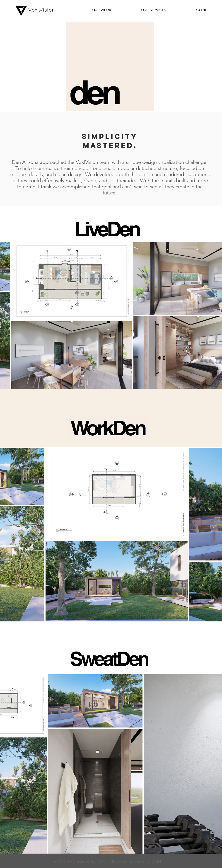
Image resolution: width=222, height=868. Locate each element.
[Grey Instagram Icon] (213, 840)
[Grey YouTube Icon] (213, 833)
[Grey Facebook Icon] (213, 825)
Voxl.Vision (42, 10)
